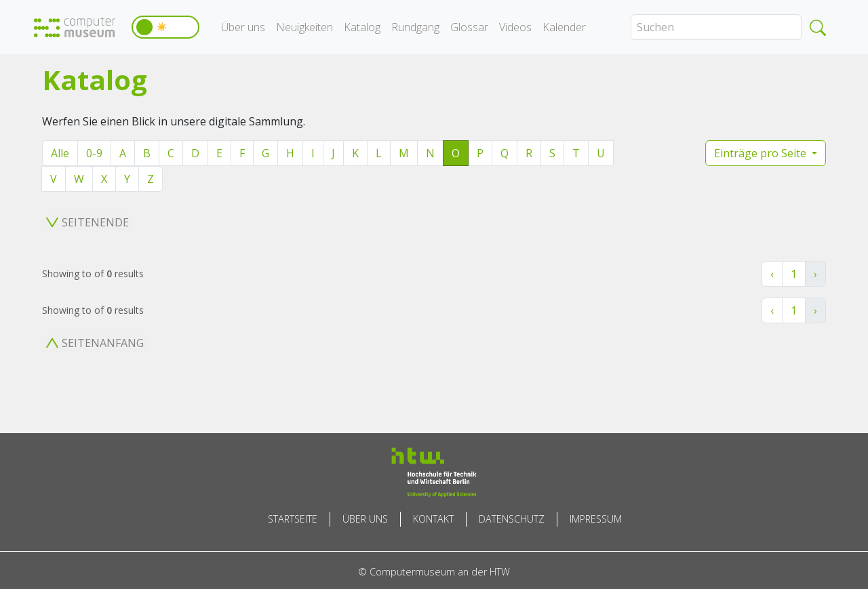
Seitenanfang (95, 343)
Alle (60, 153)
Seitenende (87, 222)
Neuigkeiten (304, 27)
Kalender (564, 27)
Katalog (362, 27)
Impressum (596, 519)
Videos (515, 27)
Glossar (469, 27)
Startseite (293, 519)
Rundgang (415, 27)
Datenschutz (512, 519)
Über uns (243, 27)
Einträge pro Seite (762, 153)
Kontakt (433, 519)
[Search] (716, 27)
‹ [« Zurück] (772, 274)
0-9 (94, 153)
